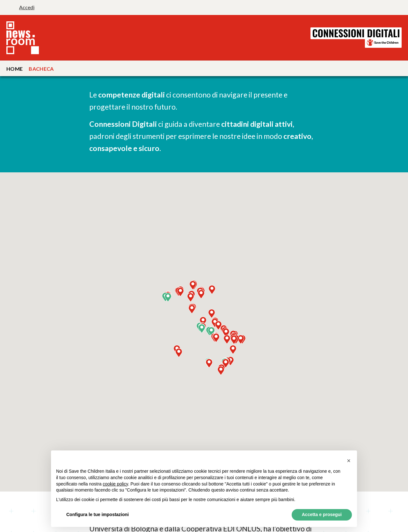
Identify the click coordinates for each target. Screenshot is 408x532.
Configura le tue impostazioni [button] (98, 514)
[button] (211, 331)
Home (15, 69)
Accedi (27, 7)
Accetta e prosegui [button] (322, 514)
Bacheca (41, 69)
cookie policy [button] (115, 484)
